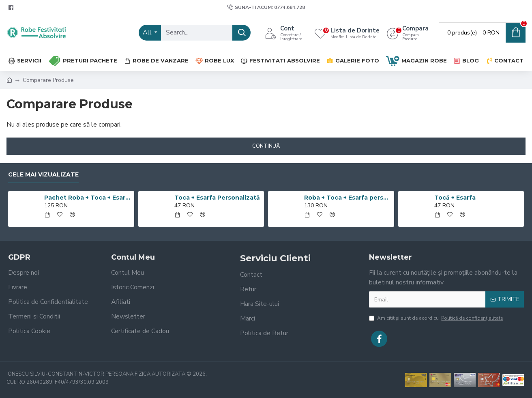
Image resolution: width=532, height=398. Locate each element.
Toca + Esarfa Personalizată (217, 198)
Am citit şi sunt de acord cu (437, 318)
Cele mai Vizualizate (43, 175)
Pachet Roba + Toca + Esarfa (88, 198)
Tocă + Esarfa (455, 198)
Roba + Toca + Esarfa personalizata (348, 198)
